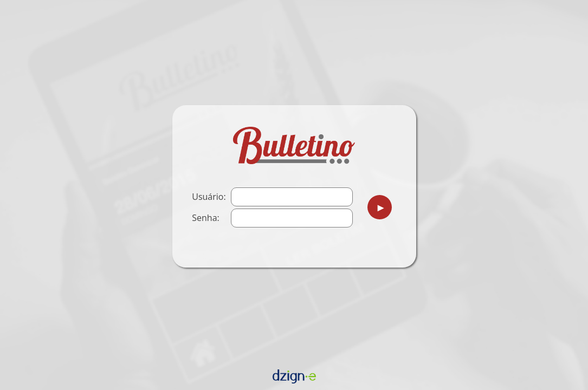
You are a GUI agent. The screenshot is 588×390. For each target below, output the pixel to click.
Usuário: (209, 197)
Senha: (205, 218)
